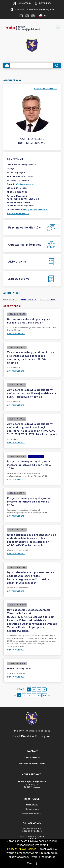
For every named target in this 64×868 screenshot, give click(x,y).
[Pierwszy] (15, 695)
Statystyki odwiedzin (32, 813)
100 (44, 689)
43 (39, 695)
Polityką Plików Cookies (22, 849)
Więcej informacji (18, 214)
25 (34, 689)
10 (29, 689)
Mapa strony (22, 3)
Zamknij (32, 863)
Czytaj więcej (16, 334)
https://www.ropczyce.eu (35, 210)
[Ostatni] (49, 695)
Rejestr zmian (32, 809)
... (34, 695)
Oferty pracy (12, 306)
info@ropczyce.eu (25, 184)
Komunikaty (29, 300)
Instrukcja (43, 3)
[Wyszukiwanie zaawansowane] (32, 66)
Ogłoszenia (48, 300)
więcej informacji (46, 89)
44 (45, 695)
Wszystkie (10, 300)
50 (39, 689)
